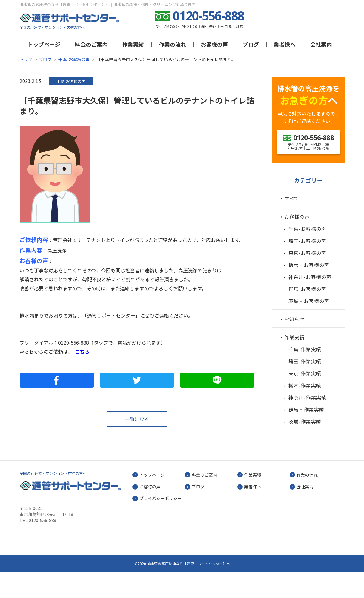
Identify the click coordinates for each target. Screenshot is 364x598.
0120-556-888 (73, 343)
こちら (82, 352)
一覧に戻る (137, 419)
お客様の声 (214, 44)
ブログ (251, 44)
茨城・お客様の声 (309, 327)
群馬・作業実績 (306, 435)
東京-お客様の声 (307, 278)
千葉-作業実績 (305, 375)
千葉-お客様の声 (74, 59)
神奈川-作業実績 (307, 423)
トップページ (44, 44)
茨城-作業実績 (305, 447)
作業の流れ (173, 44)
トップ (26, 59)
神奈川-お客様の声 (310, 302)
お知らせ (294, 345)
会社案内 (321, 44)
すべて (292, 224)
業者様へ (285, 44)
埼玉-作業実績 (305, 387)
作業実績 (133, 44)
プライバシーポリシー (160, 524)
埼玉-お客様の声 (307, 266)
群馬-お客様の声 (307, 315)
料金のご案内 (91, 44)
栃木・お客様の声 (309, 290)
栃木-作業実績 (305, 411)
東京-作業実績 (305, 399)
